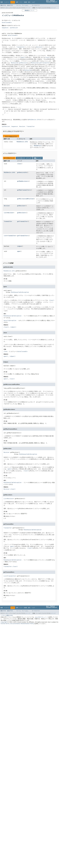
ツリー (21, 2)
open (19, 251)
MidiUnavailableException (20, 292)
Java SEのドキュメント (42, 617)
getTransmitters (23, 236)
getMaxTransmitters (24, 190)
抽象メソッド (38, 158)
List (5, 213)
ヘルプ (33, 2)
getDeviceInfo (22, 172)
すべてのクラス (36, 5)
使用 (17, 2)
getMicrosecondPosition (25, 199)
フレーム (18, 5)
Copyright (4, 622)
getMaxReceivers (23, 181)
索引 (29, 2)
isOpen (19, 246)
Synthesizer (14, 28)
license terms (5, 624)
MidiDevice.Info (22, 142)
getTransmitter (22, 221)
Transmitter (8, 221)
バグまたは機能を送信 (7, 615)
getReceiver (21, 206)
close (19, 164)
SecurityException (10, 320)
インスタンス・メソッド (24, 158)
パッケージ (7, 2)
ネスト (7, 8)
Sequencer (5, 28)
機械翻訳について (29, 10)
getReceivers (22, 213)
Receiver (7, 206)
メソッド (28, 8)
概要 (2, 2)
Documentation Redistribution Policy (22, 624)
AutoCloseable (7, 22)
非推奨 (25, 2)
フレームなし (25, 5)
